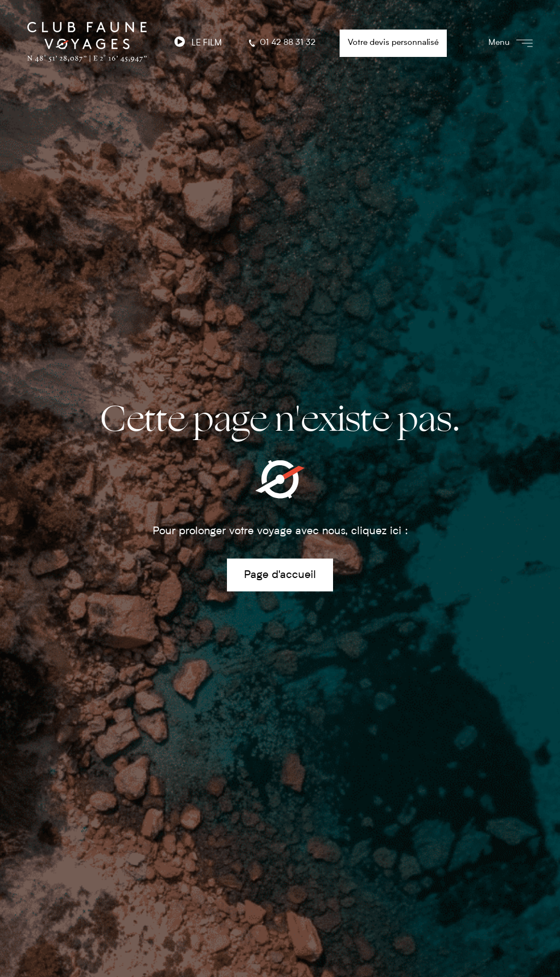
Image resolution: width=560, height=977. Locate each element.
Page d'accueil (280, 575)
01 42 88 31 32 (281, 43)
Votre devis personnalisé (393, 43)
